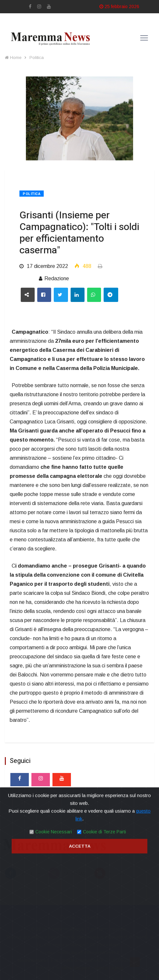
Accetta (80, 960)
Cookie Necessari (54, 946)
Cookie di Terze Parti (104, 946)
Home (13, 58)
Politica (37, 58)
